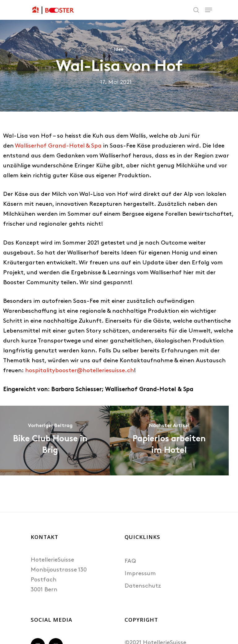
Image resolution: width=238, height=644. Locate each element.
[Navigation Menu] (209, 10)
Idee (119, 50)
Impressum (140, 574)
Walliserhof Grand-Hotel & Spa (58, 146)
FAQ (130, 561)
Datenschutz (143, 586)
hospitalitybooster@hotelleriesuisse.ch (79, 371)
